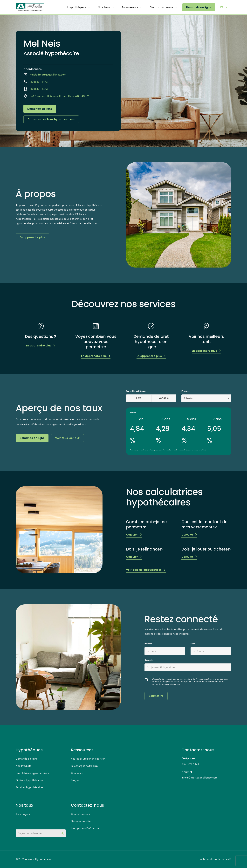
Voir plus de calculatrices (146, 570)
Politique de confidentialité (215, 859)
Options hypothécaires (29, 780)
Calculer (134, 535)
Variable (164, 398)
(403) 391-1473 (39, 82)
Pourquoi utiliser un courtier (88, 759)
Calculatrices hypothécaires (32, 773)
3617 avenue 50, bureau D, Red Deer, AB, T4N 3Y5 (60, 96)
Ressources (132, 7)
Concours (77, 773)
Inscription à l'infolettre (85, 828)
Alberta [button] (188, 398)
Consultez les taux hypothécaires (51, 119)
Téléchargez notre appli (85, 766)
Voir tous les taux (67, 438)
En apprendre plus (32, 237)
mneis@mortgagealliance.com (48, 75)
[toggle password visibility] (62, 833)
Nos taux (106, 7)
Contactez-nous (163, 7)
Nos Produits (23, 766)
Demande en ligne (199, 7)
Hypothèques (79, 7)
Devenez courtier (81, 821)
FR (224, 7)
